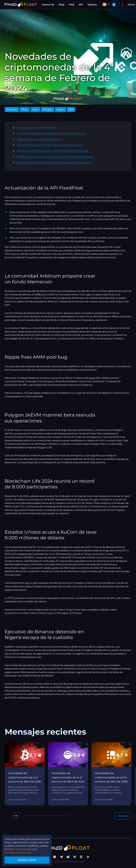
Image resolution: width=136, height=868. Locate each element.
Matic (25, 109)
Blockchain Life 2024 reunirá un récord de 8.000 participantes (53, 151)
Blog (61, 4)
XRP (71, 109)
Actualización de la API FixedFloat (37, 128)
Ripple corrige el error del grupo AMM (39, 139)
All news (123, 816)
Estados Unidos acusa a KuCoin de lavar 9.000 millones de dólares (55, 156)
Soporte (92, 4)
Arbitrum (12, 109)
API (81, 4)
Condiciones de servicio (18, 852)
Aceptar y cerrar (27, 860)
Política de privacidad (29, 849)
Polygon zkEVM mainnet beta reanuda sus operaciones (49, 145)
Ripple (61, 109)
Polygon (48, 109)
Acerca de (48, 4)
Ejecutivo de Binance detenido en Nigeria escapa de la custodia (54, 162)
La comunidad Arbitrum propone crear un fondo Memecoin (52, 133)
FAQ (71, 4)
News (35, 109)
